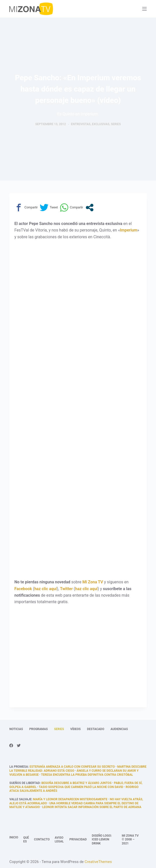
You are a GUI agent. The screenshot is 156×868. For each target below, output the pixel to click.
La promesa (19, 767)
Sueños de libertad (24, 783)
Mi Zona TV (93, 582)
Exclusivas (101, 124)
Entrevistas (81, 124)
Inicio (14, 837)
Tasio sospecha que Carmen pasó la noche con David (81, 787)
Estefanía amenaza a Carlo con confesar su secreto (72, 767)
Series (116, 124)
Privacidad (78, 839)
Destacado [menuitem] (96, 729)
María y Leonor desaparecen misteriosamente (70, 799)
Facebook (23, 589)
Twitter (66, 589)
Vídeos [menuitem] (76, 729)
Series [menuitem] (59, 729)
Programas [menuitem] (38, 729)
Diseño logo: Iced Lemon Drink (102, 840)
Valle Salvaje (20, 799)
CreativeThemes (98, 862)
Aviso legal (59, 840)
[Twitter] (19, 745)
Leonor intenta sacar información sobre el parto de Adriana (92, 807)
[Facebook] (11, 745)
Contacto (42, 839)
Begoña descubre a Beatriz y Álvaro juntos (76, 783)
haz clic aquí (45, 589)
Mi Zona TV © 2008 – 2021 (130, 840)
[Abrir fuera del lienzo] (144, 9)
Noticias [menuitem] (16, 729)
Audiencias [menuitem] (119, 729)
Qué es (26, 840)
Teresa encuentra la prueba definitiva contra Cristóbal (87, 775)
